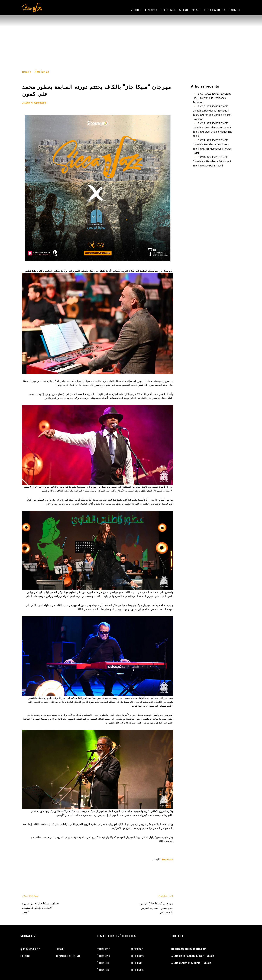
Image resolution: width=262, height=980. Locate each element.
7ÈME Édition (42, 72)
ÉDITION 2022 (103, 949)
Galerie (184, 10)
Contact (234, 10)
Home (25, 72)
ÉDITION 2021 (137, 949)
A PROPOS (151, 10)
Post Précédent (32, 896)
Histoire (60, 949)
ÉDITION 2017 (137, 963)
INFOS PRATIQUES (215, 10)
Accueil (137, 10)
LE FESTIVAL (168, 10)
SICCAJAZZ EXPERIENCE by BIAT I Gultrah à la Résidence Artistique (212, 98)
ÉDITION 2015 (137, 970)
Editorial (25, 956)
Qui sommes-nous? (30, 949)
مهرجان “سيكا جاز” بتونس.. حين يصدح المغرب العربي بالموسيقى (156, 908)
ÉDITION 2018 (103, 963)
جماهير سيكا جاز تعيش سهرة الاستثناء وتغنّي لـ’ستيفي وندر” (41, 908)
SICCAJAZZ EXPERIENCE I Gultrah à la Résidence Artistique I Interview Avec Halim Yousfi (212, 161)
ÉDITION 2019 (137, 956)
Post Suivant (165, 896)
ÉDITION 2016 (103, 970)
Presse (196, 10)
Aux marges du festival (68, 956)
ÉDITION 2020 (103, 956)
